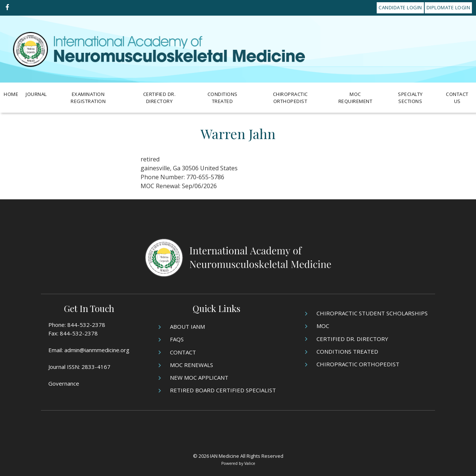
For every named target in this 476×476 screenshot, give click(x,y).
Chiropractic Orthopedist (290, 98)
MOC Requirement (356, 98)
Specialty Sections (410, 98)
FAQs (177, 339)
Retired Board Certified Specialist (223, 390)
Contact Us (457, 98)
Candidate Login (400, 7)
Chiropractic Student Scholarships (372, 313)
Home (11, 94)
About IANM (187, 327)
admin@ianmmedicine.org (97, 350)
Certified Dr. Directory (160, 98)
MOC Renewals (192, 365)
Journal (36, 94)
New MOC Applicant (199, 377)
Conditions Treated (223, 98)
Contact (183, 352)
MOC (323, 326)
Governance (64, 383)
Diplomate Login (448, 7)
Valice (250, 463)
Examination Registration (88, 98)
